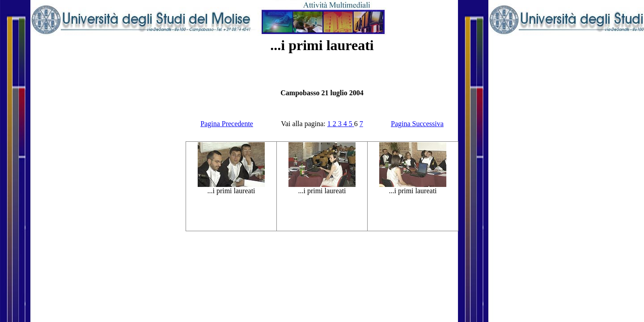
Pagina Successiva (417, 124)
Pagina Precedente (227, 124)
